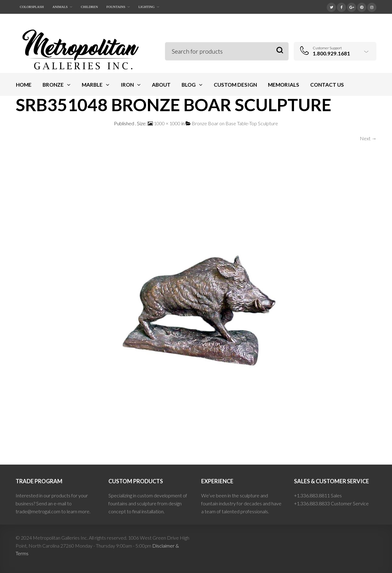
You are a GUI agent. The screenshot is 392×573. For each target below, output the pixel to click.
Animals (60, 7)
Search (280, 50)
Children (89, 7)
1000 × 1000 (167, 123)
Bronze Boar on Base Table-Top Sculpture (235, 123)
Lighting (147, 7)
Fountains (116, 7)
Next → (368, 138)
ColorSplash (32, 7)
